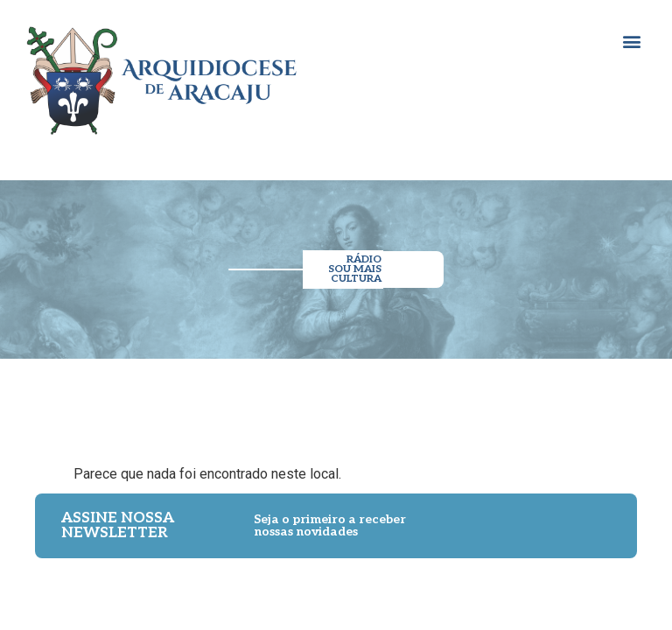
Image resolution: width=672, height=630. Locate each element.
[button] (631, 41)
